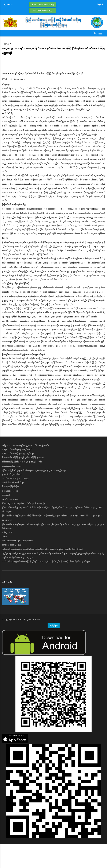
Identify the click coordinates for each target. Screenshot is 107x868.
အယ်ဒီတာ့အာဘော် (10, 523)
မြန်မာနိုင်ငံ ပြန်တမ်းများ (12, 498)
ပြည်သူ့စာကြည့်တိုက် (11, 511)
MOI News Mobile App (44, 5)
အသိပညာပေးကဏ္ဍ (10, 515)
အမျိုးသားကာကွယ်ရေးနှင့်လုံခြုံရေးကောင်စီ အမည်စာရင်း (25, 469)
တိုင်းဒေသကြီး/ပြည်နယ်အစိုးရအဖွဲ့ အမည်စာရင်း (22, 486)
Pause (5, 81)
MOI (15, 643)
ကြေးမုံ (5, 560)
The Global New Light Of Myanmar (17, 565)
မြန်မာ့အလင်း (8, 556)
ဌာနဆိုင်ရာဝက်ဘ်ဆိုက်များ (13, 507)
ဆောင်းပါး (6, 519)
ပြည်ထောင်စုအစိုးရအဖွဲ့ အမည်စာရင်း (17, 473)
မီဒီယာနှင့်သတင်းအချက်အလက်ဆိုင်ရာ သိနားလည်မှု (23, 527)
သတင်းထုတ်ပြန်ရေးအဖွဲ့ (12, 490)
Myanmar (8, 4)
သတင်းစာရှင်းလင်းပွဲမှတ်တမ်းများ (16, 502)
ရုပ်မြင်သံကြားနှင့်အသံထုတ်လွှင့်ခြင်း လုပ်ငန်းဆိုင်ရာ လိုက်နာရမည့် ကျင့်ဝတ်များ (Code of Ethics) (42, 573)
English (100, 4)
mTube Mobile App (44, 10)
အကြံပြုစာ (54, 649)
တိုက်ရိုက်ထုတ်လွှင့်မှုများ (12, 569)
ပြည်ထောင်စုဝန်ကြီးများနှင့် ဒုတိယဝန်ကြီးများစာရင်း (23, 482)
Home (5, 44)
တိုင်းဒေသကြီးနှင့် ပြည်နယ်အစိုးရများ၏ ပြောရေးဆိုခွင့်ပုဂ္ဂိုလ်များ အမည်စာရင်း (34, 494)
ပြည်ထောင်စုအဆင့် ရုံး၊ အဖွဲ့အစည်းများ (18, 477)
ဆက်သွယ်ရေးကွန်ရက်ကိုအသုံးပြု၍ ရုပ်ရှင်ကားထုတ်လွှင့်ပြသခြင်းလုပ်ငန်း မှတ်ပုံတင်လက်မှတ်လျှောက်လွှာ (46, 585)
